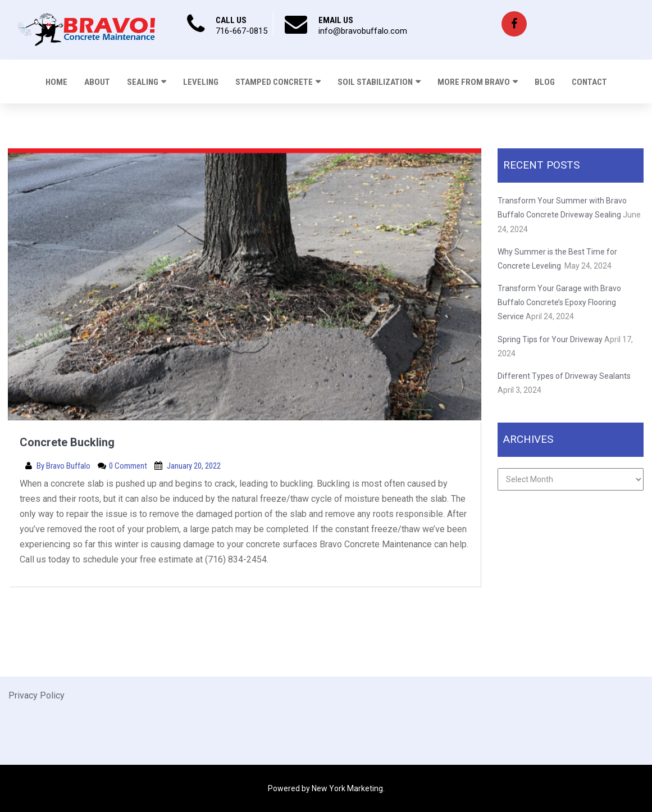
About (97, 82)
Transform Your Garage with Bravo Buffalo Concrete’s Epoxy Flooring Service (559, 302)
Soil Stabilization (375, 82)
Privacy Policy (37, 695)
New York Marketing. (348, 788)
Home (56, 82)
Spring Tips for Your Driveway (550, 339)
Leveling (201, 82)
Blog (545, 82)
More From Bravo (474, 82)
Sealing (143, 82)
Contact (589, 82)
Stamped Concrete (274, 82)
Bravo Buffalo (69, 466)
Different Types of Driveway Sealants (564, 376)
